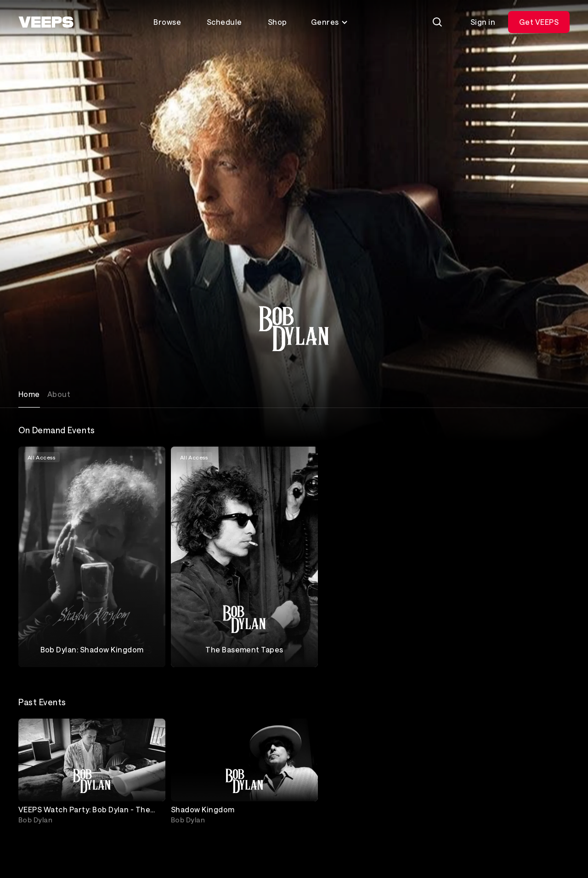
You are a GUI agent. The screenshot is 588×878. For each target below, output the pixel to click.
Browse (167, 22)
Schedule (224, 22)
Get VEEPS (539, 22)
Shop (277, 22)
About (59, 394)
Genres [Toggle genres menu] (330, 22)
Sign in (483, 22)
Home (29, 394)
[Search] (437, 22)
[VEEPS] (46, 22)
